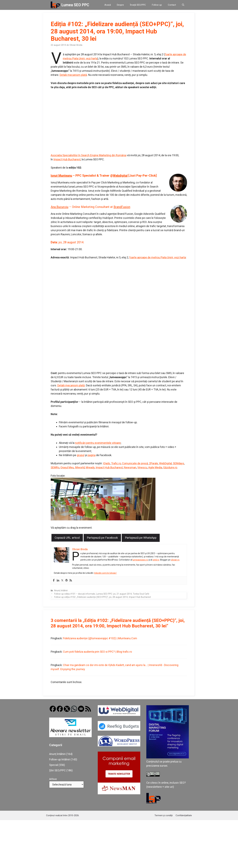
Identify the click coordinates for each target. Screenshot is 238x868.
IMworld (80, 467)
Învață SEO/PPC (138, 5)
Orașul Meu (67, 467)
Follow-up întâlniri (60, 759)
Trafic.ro (116, 463)
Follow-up (157, 5)
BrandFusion (122, 207)
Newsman (130, 467)
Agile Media (155, 467)
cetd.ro (156, 560)
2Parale (154, 463)
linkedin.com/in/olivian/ (105, 573)
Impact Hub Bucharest (67, 159)
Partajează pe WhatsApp (141, 538)
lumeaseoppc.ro (140, 560)
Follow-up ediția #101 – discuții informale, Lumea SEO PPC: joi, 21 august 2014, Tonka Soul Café (102, 594)
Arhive (53, 779)
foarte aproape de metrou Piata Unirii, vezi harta (158, 257)
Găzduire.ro (170, 467)
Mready (90, 467)
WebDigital (165, 463)
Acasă (108, 5)
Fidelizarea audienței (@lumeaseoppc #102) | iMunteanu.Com (100, 638)
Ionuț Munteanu (61, 176)
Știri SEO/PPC (57, 770)
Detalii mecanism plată (73, 75)
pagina (92, 455)
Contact (172, 5)
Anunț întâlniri (61, 591)
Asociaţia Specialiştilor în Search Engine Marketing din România (88, 155)
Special (54, 765)
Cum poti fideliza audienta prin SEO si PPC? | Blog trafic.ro (97, 652)
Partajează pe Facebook (102, 538)
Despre (120, 5)
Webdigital (120, 176)
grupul (81, 455)
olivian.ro (175, 560)
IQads (107, 463)
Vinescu (142, 467)
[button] (183, 5)
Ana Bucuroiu (59, 207)
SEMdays (178, 463)
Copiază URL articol (67, 538)
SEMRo (55, 467)
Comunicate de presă (135, 463)
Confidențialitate (184, 815)
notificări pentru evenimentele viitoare (98, 443)
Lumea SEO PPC (75, 5)
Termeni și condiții (164, 815)
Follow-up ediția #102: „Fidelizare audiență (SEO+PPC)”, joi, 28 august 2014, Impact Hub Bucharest (103, 597)
